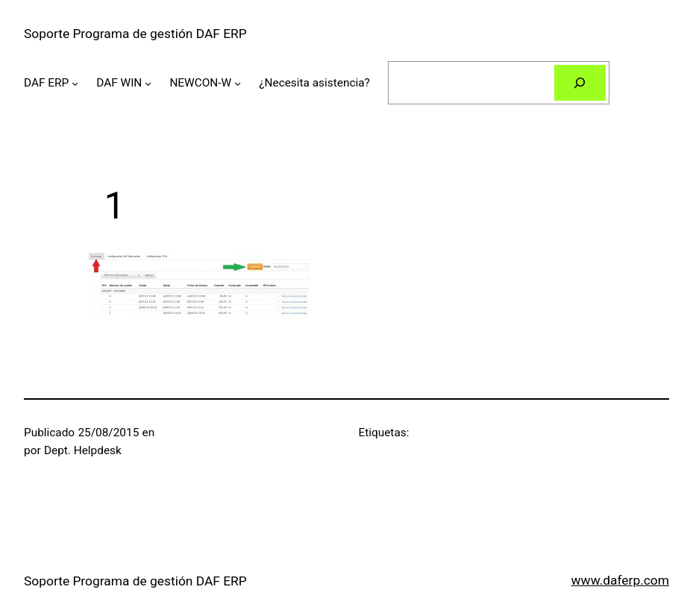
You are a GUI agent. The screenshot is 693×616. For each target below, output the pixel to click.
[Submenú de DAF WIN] (148, 82)
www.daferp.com (620, 580)
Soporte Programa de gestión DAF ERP (135, 34)
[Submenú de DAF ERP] (75, 82)
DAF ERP (46, 83)
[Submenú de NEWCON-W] (238, 82)
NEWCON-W (200, 83)
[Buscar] (580, 83)
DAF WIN (119, 83)
